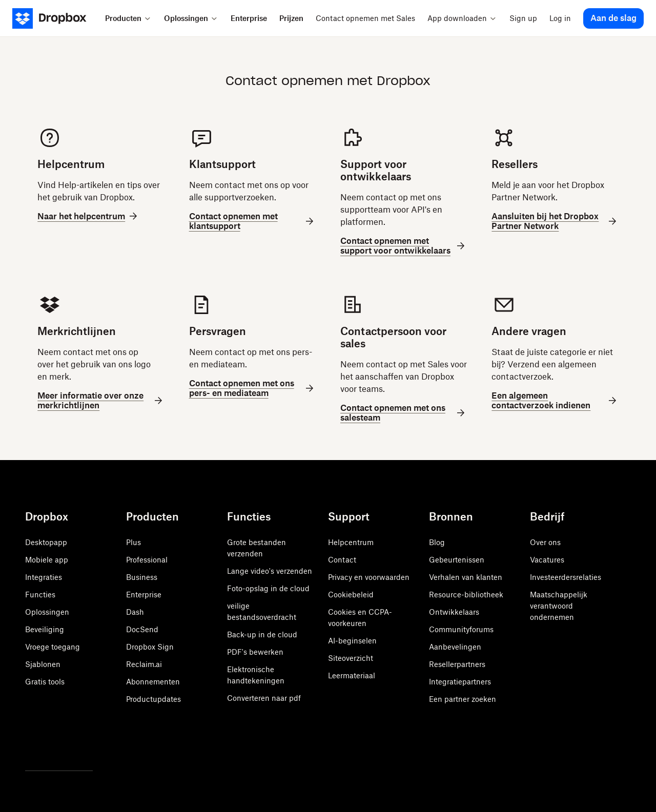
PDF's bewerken (255, 652)
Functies (40, 595)
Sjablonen (43, 664)
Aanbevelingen (455, 647)
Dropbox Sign (150, 647)
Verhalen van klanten (466, 577)
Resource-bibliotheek (466, 595)
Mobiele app (47, 560)
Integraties (44, 577)
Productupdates (153, 699)
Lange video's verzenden (270, 571)
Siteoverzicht (351, 658)
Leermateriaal (352, 675)
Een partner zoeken (463, 699)
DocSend (142, 629)
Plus (134, 542)
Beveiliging (45, 629)
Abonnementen (153, 682)
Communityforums (461, 629)
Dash (135, 612)
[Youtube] (76, 744)
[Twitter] (31, 744)
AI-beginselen (352, 641)
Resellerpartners (457, 664)
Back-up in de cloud (262, 634)
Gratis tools (45, 682)
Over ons (545, 542)
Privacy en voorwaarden (369, 577)
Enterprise (144, 595)
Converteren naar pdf (264, 698)
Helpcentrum (351, 542)
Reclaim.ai (144, 664)
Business (142, 577)
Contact (342, 560)
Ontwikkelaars (454, 612)
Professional (147, 560)
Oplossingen (47, 612)
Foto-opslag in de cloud (268, 588)
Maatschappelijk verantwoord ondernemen (559, 606)
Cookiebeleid (351, 595)
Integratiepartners (460, 682)
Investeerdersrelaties (566, 577)
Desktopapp (46, 542)
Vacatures (547, 560)
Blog (437, 542)
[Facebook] (54, 744)
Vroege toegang (53, 647)
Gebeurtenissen (457, 560)
